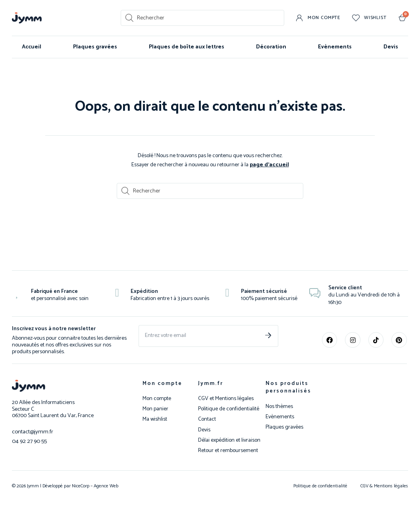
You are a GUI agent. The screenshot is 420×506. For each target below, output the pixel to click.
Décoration (271, 47)
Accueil (32, 47)
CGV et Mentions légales (226, 398)
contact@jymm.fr (32, 431)
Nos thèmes (279, 406)
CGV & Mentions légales (384, 486)
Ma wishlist (155, 419)
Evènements (335, 47)
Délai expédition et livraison (229, 440)
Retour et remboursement (228, 450)
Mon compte (162, 383)
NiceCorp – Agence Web (94, 486)
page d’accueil (269, 164)
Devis (391, 47)
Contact (207, 419)
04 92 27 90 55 (28, 440)
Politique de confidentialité (229, 409)
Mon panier (155, 409)
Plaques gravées (95, 47)
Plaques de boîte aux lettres (187, 47)
